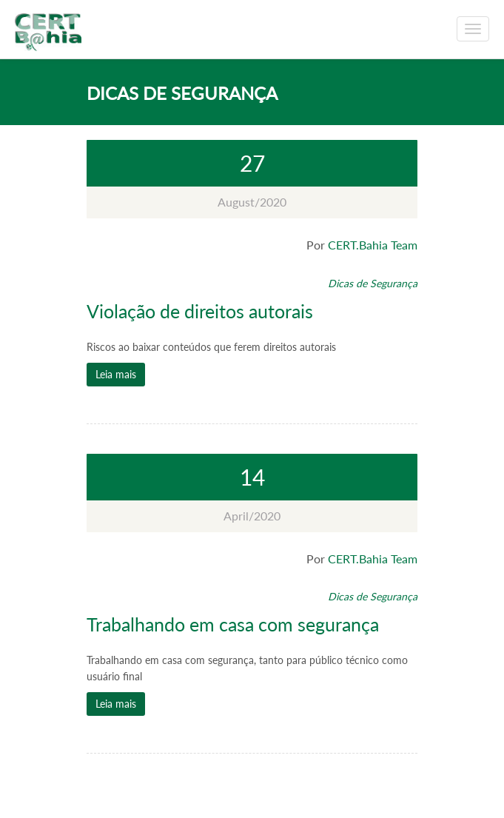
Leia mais (116, 374)
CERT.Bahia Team (373, 245)
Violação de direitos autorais (200, 311)
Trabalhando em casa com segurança (233, 624)
